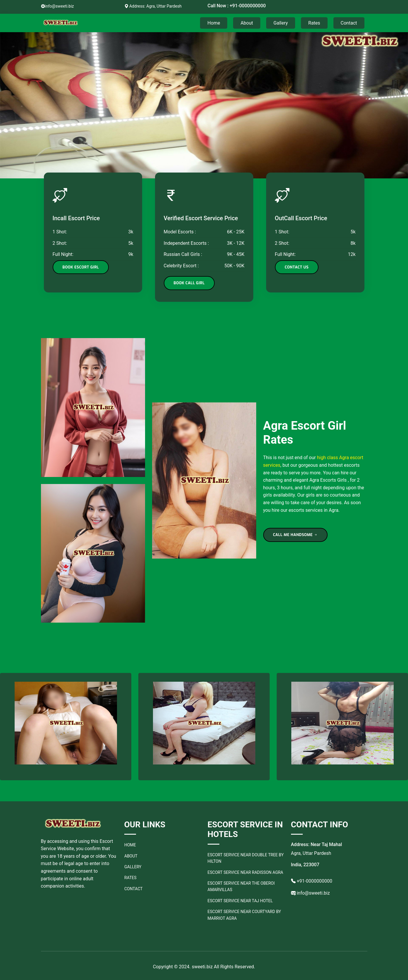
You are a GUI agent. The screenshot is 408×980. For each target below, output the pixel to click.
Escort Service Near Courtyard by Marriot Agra (244, 915)
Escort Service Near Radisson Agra (246, 872)
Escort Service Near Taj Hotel (240, 901)
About (247, 23)
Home (214, 23)
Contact (349, 23)
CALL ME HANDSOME (296, 535)
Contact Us (297, 267)
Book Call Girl (189, 283)
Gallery (281, 23)
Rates (314, 23)
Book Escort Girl (81, 267)
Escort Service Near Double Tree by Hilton (246, 858)
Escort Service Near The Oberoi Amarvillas (241, 886)
